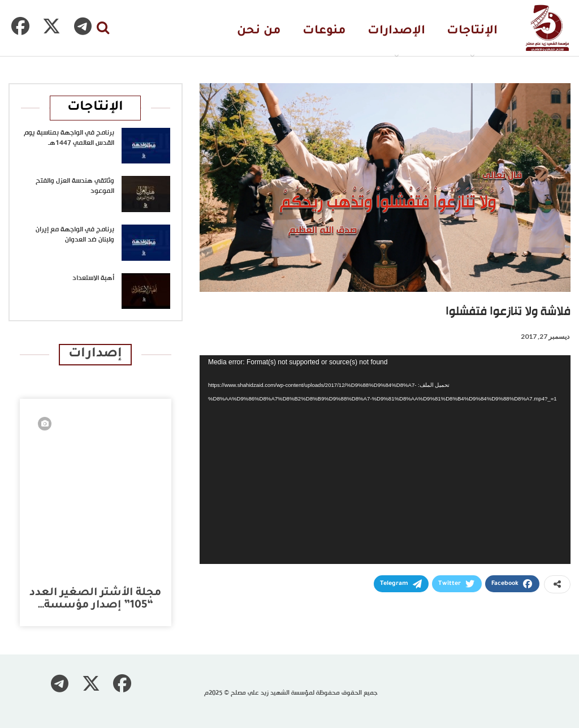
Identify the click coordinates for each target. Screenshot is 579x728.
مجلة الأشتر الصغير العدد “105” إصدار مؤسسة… (95, 599)
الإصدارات (396, 31)
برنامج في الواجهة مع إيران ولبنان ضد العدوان (75, 235)
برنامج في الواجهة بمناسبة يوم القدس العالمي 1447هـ (69, 138)
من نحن (259, 31)
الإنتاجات (472, 31)
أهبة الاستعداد (93, 278)
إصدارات (95, 354)
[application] (385, 460)
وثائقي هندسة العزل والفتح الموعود (75, 186)
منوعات (324, 31)
